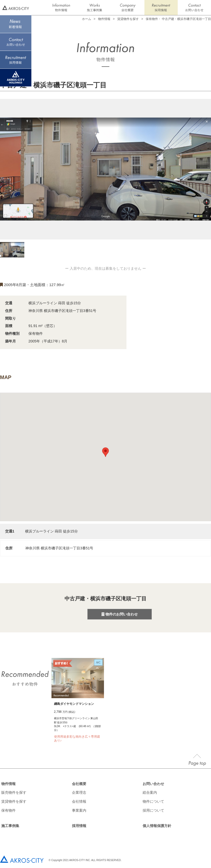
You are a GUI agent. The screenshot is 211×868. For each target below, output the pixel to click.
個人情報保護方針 (157, 826)
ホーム (87, 19)
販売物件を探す (14, 792)
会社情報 (79, 801)
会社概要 (79, 784)
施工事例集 (10, 826)
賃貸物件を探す (128, 19)
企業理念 (79, 792)
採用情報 (79, 826)
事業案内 (79, 810)
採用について (153, 810)
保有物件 (8, 810)
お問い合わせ (153, 784)
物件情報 (8, 784)
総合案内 (150, 792)
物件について (153, 801)
